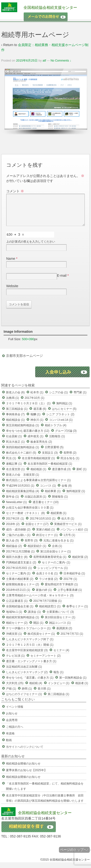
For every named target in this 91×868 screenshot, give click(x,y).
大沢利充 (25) (15, 689)
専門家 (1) (80, 398)
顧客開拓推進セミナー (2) (23, 590)
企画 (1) (57, 552)
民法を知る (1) (70, 464)
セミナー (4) (61, 656)
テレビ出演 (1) (15, 661)
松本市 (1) (37, 398)
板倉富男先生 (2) (41, 447)
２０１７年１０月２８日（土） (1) (28, 409)
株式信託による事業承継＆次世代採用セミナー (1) (38, 486)
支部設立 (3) (50, 458)
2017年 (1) (70, 585)
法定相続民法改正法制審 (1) (24, 672)
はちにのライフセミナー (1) (24, 700)
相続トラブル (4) (56, 431)
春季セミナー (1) (77, 612)
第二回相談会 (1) (58, 700)
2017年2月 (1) (15, 524)
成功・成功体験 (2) (18, 535)
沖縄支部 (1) (14, 639)
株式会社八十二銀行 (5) (21, 458)
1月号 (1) (69, 541)
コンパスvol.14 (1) (61, 426)
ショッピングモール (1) (52, 574)
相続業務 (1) (58, 519)
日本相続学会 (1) (74, 579)
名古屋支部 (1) (15, 475)
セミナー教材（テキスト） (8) (25, 519)
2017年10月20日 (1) (19, 574)
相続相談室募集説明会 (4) (23, 497)
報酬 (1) (35, 420)
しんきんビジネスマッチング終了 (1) (30, 645)
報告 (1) (58, 678)
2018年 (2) (13, 530)
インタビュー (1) (59, 689)
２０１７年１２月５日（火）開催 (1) (30, 650)
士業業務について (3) (60, 618)
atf (44, 60)
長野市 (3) (31, 546)
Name (11, 264)
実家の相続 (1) (45, 535)
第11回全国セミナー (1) (55, 557)
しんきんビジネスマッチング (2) (27, 678)
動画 (9, 746)
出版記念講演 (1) (35, 502)
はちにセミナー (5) (64, 415)
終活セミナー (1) (47, 541)
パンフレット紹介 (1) (74, 535)
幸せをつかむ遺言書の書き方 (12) (28, 437)
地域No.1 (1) (14, 618)
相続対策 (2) (80, 563)
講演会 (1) (34, 618)
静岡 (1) (27, 694)
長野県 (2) (70, 458)
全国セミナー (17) (37, 530)
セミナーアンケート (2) (45, 661)
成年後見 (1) (35, 442)
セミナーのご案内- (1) (56, 568)
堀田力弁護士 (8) (17, 563)
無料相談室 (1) (76, 497)
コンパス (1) (48, 491)
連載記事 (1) (14, 469)
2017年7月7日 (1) (72, 639)
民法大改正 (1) (15, 447)
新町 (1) (81, 475)
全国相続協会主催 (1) (20, 612)
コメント (15, 191)
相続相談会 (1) (15, 426)
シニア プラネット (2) (60, 420)
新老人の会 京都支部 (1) (23, 480)
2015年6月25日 (27, 60)
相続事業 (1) (53, 497)
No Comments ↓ (61, 61)
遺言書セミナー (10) (46, 508)
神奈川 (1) (37, 426)
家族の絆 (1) (44, 596)
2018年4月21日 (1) (18, 596)
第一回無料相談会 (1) (73, 683)
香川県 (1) (44, 694)
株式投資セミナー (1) (41, 639)
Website (12, 292)
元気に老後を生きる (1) (58, 546)
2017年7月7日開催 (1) (47, 607)
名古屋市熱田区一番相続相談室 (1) (50, 469)
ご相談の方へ (15, 733)
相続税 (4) (36, 689)
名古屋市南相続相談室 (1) (38, 464)
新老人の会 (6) (15, 398)
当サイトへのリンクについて (25, 753)
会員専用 (12, 726)
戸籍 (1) (11, 694)
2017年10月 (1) (34, 404)
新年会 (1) (12, 502)
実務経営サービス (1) (68, 530)
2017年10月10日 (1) (43, 524)
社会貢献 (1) (14, 442)
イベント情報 (15, 712)
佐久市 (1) (68, 524)
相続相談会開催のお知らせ (23, 769)
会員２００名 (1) (47, 579)
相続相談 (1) (38, 475)
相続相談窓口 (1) (50, 612)
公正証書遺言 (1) (17, 607)
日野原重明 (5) (54, 453)
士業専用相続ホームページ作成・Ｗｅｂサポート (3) (40, 601)
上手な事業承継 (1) (70, 596)
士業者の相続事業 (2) (20, 585)
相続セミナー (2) (17, 629)
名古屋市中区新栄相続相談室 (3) (27, 656)
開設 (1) (38, 629)
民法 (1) (11, 464)
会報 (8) (67, 491)
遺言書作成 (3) (61, 475)
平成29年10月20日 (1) (20, 491)
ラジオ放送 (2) (48, 585)
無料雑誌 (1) (64, 409)
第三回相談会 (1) (17, 415)
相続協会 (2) (14, 552)
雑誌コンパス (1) (60, 629)
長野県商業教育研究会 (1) (50, 563)
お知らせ (12, 719)
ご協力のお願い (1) (18, 541)
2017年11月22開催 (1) (20, 557)
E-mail (62, 281)
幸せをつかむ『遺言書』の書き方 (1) (30, 683)
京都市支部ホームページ (24, 361)
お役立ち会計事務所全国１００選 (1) (30, 513)
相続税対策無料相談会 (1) (23, 623)
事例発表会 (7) (15, 420)
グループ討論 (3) (66, 437)
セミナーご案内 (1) (18, 579)
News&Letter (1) (16, 508)
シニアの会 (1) (58, 398)
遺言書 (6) (40, 415)
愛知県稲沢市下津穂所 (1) (61, 590)
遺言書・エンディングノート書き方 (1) (31, 667)
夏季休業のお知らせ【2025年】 (26, 776)
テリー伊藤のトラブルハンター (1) (28, 634)
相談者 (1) (82, 689)
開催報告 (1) (60, 502)
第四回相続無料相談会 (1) (23, 453)
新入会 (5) (12, 546)
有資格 (10, 739)
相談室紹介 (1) (37, 552)
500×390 (28, 345)
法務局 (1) (12, 404)
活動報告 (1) (57, 442)
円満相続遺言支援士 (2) (21, 568)
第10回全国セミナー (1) (60, 623)
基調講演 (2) (64, 634)
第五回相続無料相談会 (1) (23, 431)
